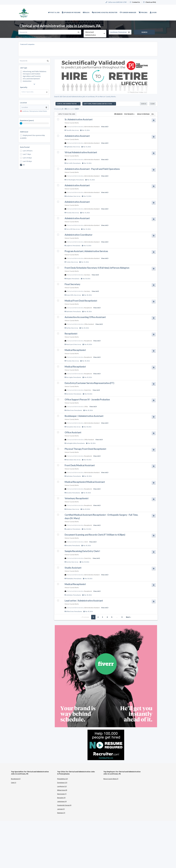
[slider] (21, 123)
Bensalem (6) (61, 798)
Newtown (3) (61, 813)
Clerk (86, 542)
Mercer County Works (72, 123)
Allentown (69, 509)
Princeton (69, 213)
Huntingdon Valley (71, 443)
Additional (24, 132)
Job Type (24, 68)
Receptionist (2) (16, 779)
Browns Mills (70, 295)
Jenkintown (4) (62, 801)
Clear (152, 104)
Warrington (69, 377)
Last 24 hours (28, 151)
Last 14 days (27, 158)
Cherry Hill (69, 229)
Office (86, 407)
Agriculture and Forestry (32, 76)
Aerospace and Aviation (32, 74)
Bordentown (69, 196)
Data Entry (88, 390)
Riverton (68, 562)
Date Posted (25, 147)
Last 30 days (27, 161)
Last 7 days (27, 154)
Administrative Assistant (92, 127)
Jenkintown (69, 595)
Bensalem (69, 493)
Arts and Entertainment (31, 79)
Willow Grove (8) (62, 790)
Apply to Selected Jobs (67, 114)
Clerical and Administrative (75, 127)
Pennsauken (69, 427)
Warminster (69, 394)
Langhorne (69, 246)
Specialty (24, 87)
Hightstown (69, 147)
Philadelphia (70, 579)
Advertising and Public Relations (35, 71)
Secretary (87, 275)
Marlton (68, 328)
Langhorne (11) (62, 786)
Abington (69, 279)
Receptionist (88, 308)
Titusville (69, 130)
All (24, 165)
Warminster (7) (62, 794)
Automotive (27, 81)
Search (144, 32)
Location (23, 103)
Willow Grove (70, 410)
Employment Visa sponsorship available (32, 137)
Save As (144, 104)
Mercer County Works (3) (111, 779)
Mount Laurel (70, 344)
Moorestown (69, 460)
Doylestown (69, 312)
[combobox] (95, 34)
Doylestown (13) (62, 783)
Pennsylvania (77, 163)
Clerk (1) (14, 783)
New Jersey (75, 130)
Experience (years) (27, 120)
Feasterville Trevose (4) (64, 805)
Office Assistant (89, 324)
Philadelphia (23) (63, 779)
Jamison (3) (61, 809)
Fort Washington (71, 180)
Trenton (68, 262)
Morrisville (69, 163)
